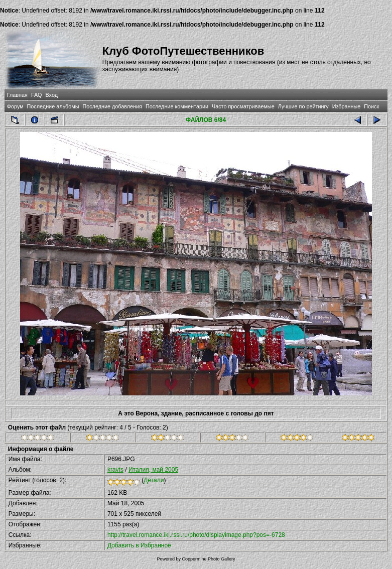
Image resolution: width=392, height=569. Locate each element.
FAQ (37, 95)
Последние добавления (112, 106)
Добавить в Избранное (139, 545)
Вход (52, 95)
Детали (154, 480)
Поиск (371, 106)
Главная (17, 95)
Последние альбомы (53, 106)
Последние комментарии (177, 106)
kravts (115, 470)
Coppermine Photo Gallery (208, 559)
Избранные (346, 106)
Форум (15, 106)
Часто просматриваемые (243, 106)
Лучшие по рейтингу (303, 106)
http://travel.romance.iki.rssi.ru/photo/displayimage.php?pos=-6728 (196, 535)
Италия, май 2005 (153, 470)
